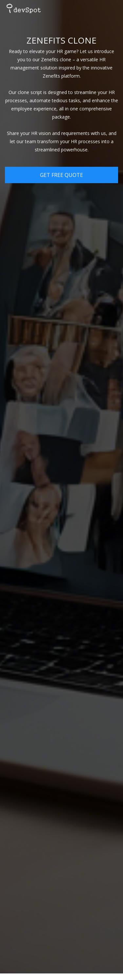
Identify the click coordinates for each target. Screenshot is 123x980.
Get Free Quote (61, 175)
